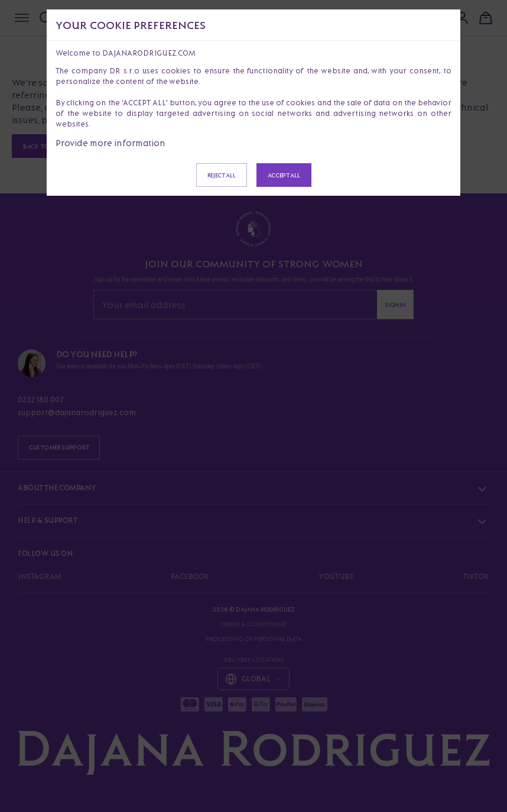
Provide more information (110, 143)
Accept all (284, 175)
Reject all (222, 175)
